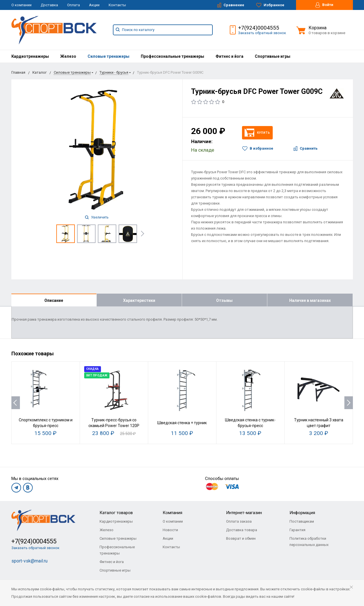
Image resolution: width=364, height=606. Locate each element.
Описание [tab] (54, 300)
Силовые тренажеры (108, 56)
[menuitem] (30, 56)
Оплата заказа (239, 521)
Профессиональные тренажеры (172, 56)
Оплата (74, 5)
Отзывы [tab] (224, 300)
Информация (302, 513)
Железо (68, 56)
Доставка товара (242, 530)
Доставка (49, 5)
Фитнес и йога (229, 56)
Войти (324, 5)
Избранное (270, 5)
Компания (172, 513)
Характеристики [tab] (139, 300)
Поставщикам (302, 521)
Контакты (117, 5)
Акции (94, 5)
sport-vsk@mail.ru (29, 561)
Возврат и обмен (241, 538)
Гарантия (297, 530)
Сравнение (231, 5)
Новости (170, 530)
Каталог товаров (116, 513)
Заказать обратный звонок (262, 33)
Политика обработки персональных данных (309, 542)
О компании (21, 5)
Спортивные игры (273, 56)
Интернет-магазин (244, 513)
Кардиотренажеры (30, 56)
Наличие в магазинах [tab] (310, 300)
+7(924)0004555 (259, 28)
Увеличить (97, 217)
